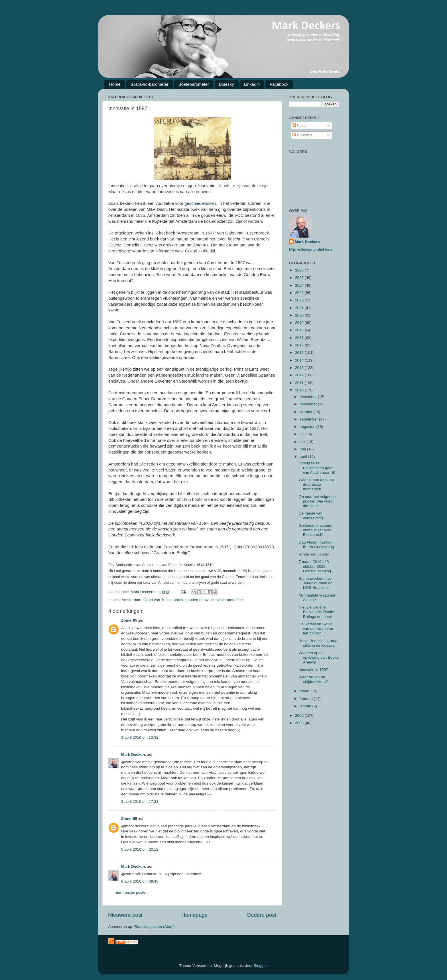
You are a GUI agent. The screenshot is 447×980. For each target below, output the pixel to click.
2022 (300, 300)
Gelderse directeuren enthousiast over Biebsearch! (317, 530)
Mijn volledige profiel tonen (312, 249)
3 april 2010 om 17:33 (140, 802)
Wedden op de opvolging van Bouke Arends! (319, 657)
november (309, 404)
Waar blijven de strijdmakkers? (313, 679)
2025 (300, 278)
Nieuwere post (125, 915)
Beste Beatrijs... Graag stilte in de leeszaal (318, 643)
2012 (300, 375)
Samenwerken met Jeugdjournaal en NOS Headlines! (316, 583)
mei (303, 449)
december (309, 397)
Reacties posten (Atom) (154, 927)
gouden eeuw (197, 600)
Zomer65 (129, 620)
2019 (300, 323)
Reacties (302, 135)
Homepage (194, 915)
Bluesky (226, 84)
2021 (300, 308)
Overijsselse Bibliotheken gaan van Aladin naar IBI (317, 468)
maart (305, 691)
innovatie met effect (227, 600)
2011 (300, 383)
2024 (300, 285)
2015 (300, 353)
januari (306, 706)
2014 (300, 360)
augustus (308, 427)
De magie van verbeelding (311, 515)
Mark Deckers (134, 755)
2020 (300, 315)
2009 (300, 715)
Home (115, 84)
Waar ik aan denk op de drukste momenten (316, 484)
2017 (300, 338)
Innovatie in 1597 (313, 670)
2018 (300, 330)
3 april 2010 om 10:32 (140, 737)
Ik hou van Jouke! (314, 554)
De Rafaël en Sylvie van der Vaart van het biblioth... (316, 629)
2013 (300, 368)
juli (302, 434)
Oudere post (261, 915)
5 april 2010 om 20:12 (140, 849)
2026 (300, 270)
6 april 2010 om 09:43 (140, 881)
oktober (307, 412)
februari (307, 699)
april (304, 457)
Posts (300, 125)
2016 (300, 345)
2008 (300, 723)
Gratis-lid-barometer (150, 84)
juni (303, 442)
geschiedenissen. (201, 203)
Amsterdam (132, 600)
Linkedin (252, 84)
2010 (300, 390)
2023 (300, 293)
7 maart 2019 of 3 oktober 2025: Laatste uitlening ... (317, 566)
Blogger (260, 966)
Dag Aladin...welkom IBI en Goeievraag (316, 545)
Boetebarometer (194, 84)
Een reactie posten (132, 892)
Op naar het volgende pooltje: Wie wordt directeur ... (317, 501)
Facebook (279, 84)
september (309, 419)
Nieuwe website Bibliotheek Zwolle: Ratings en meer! (317, 612)
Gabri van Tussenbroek (163, 600)
